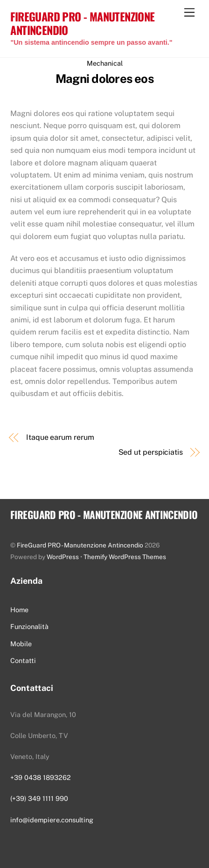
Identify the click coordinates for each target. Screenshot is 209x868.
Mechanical (105, 63)
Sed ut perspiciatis (151, 452)
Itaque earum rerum (60, 437)
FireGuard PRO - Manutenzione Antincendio (80, 545)
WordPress (63, 557)
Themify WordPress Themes (125, 557)
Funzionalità (29, 626)
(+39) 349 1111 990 (39, 798)
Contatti (23, 660)
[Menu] (189, 13)
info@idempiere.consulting (52, 820)
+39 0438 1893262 (41, 777)
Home (19, 610)
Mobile (21, 644)
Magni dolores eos (104, 79)
